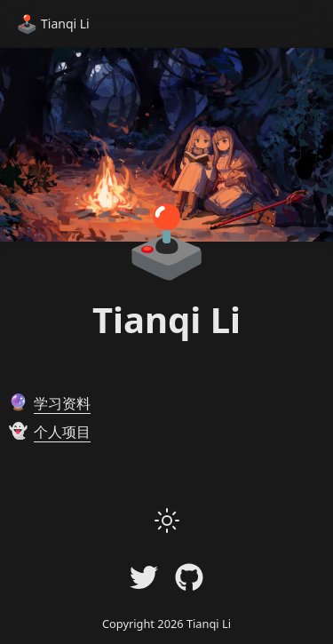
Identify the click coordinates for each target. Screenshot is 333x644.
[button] (167, 521)
